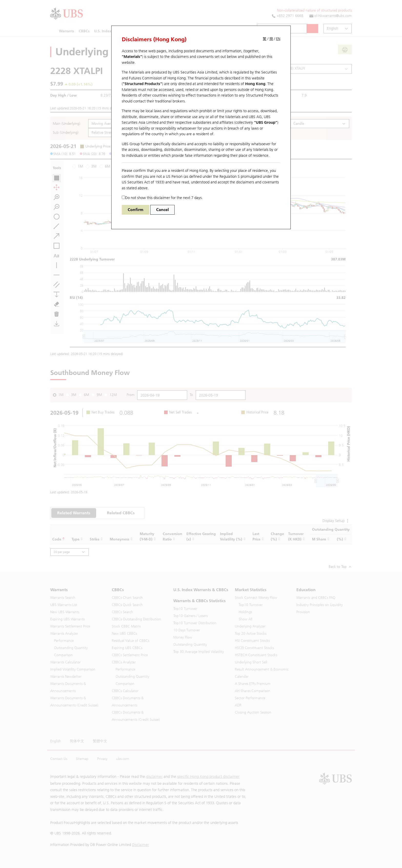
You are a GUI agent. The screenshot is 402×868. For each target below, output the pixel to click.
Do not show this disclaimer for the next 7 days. (162, 198)
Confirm (135, 210)
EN (278, 39)
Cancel (162, 210)
